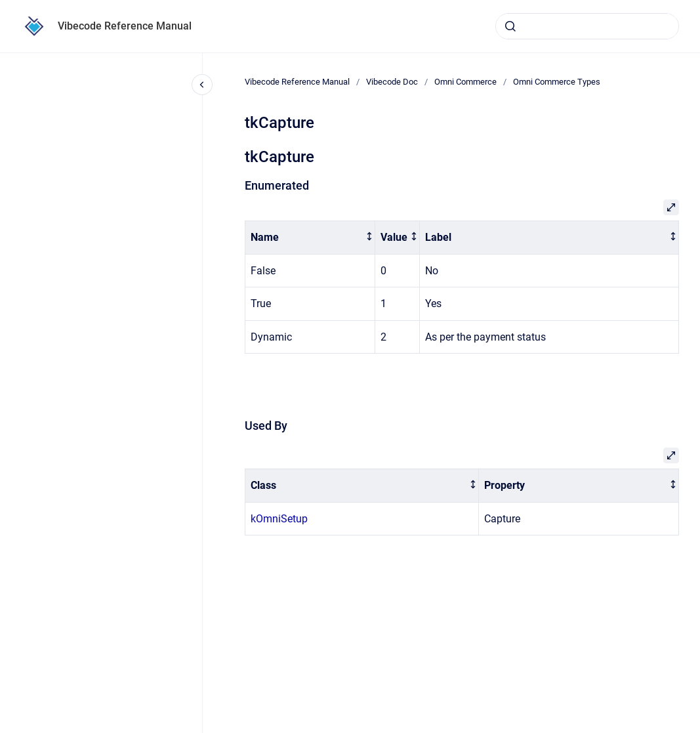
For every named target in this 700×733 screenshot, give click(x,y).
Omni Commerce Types (557, 82)
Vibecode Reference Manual (125, 26)
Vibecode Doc (392, 82)
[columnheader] (310, 238)
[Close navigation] (202, 85)
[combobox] (587, 26)
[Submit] (510, 26)
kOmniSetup (279, 519)
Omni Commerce (465, 82)
